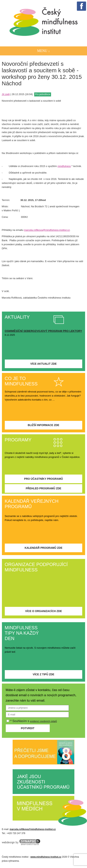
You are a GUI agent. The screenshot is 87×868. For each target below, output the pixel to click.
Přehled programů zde (44, 488)
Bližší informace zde (43, 425)
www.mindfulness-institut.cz (46, 857)
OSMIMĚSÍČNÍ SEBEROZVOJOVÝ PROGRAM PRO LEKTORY (43, 331)
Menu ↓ (43, 51)
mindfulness (64, 166)
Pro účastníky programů (43, 479)
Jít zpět (6, 94)
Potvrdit (28, 728)
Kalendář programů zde (44, 548)
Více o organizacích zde (43, 611)
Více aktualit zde (44, 364)
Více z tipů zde (43, 674)
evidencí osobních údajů (43, 721)
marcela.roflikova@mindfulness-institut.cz (47, 230)
